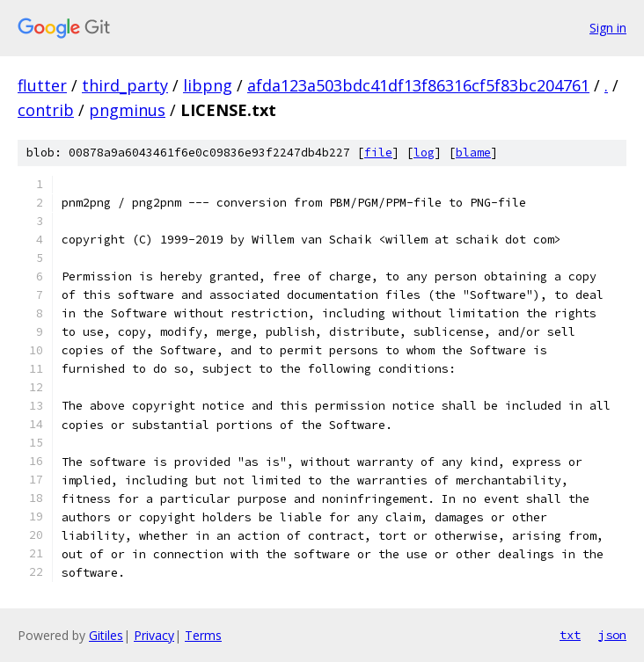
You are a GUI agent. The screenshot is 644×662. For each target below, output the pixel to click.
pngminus (127, 110)
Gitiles (106, 635)
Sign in (608, 28)
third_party (125, 85)
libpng (208, 85)
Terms (203, 635)
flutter (42, 85)
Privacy (154, 635)
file (378, 153)
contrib (46, 110)
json (612, 635)
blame (473, 153)
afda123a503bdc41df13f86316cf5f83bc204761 (418, 85)
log (424, 153)
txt (570, 635)
